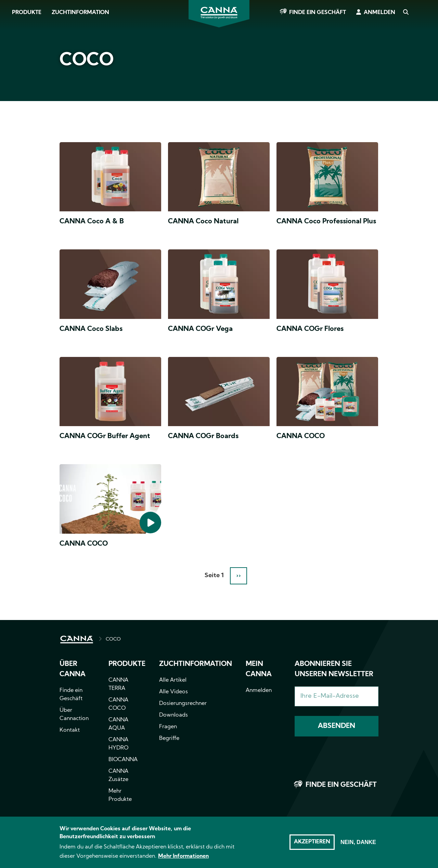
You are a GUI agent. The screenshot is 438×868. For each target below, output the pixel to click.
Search (405, 13)
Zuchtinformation (80, 13)
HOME (77, 640)
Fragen (168, 727)
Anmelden (379, 13)
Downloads (173, 715)
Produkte (27, 13)
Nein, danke (358, 844)
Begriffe (169, 739)
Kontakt (70, 730)
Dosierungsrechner (183, 704)
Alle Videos (173, 692)
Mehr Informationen (183, 858)
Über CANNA (73, 669)
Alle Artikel (173, 680)
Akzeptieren (312, 844)
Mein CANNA (259, 669)
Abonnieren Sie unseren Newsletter (334, 669)
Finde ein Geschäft (318, 13)
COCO (113, 639)
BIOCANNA (123, 760)
